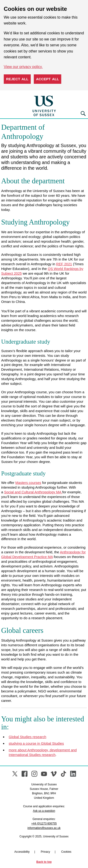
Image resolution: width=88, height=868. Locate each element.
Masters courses (28, 483)
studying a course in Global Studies (36, 743)
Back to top (44, 862)
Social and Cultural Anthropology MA (33, 492)
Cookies (66, 852)
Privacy (45, 852)
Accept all (48, 79)
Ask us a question (44, 811)
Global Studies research (27, 737)
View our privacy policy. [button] (23, 67)
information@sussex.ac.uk (44, 828)
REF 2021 (64, 264)
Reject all (17, 79)
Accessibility (22, 852)
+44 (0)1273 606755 (44, 824)
